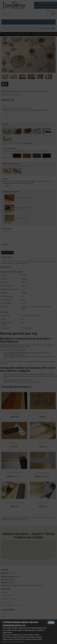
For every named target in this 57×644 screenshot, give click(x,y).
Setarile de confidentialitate (13, 642)
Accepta (51, 622)
